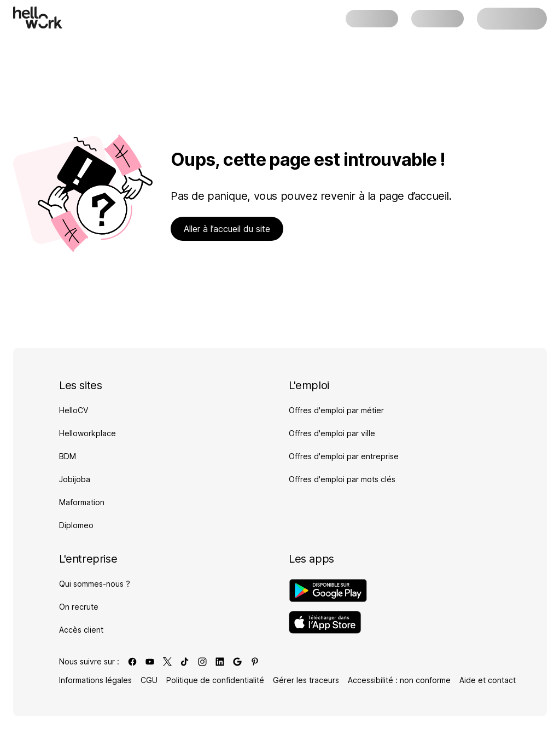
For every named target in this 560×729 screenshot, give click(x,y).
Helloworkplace (87, 433)
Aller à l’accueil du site (227, 229)
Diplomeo (76, 525)
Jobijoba (75, 479)
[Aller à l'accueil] (38, 18)
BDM (68, 456)
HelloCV (74, 410)
